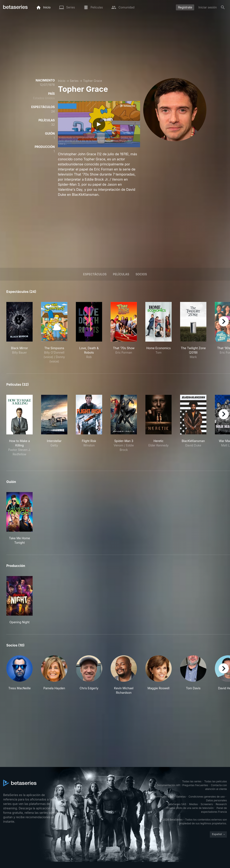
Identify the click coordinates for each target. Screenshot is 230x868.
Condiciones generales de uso (207, 797)
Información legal (163, 797)
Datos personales (216, 800)
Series (74, 81)
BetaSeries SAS (177, 804)
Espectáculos (95, 274)
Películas (121, 274)
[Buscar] (223, 7)
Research (221, 804)
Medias (193, 804)
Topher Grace (92, 81)
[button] (19, 675)
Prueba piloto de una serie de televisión (190, 808)
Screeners (207, 804)
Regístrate (185, 7)
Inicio (62, 81)
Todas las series (192, 781)
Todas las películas (216, 781)
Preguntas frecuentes (195, 785)
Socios (141, 274)
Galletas (181, 797)
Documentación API (168, 785)
